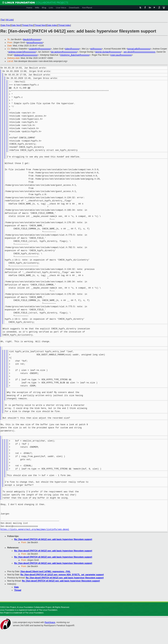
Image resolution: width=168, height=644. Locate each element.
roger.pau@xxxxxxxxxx (121, 55)
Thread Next (40, 25)
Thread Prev (27, 25)
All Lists (10, 20)
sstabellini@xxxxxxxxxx (40, 49)
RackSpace (50, 622)
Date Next (16, 25)
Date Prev (5, 25)
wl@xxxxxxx (96, 49)
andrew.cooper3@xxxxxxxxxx (22, 52)
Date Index (52, 25)
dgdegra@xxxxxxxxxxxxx (26, 55)
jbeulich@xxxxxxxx (32, 39)
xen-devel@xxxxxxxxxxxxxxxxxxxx (139, 52)
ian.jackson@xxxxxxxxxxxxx (64, 52)
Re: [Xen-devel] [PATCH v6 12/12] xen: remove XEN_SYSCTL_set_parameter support (62, 575)
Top (3, 20)
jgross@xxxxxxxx (35, 43)
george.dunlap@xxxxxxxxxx (108, 52)
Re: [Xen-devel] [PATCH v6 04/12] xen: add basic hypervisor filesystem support (53, 539)
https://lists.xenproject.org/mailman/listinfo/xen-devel (35, 529)
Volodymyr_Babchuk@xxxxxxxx (75, 55)
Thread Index (64, 25)
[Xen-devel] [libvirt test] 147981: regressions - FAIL (45, 572)
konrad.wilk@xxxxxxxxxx (139, 49)
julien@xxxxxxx (72, 49)
